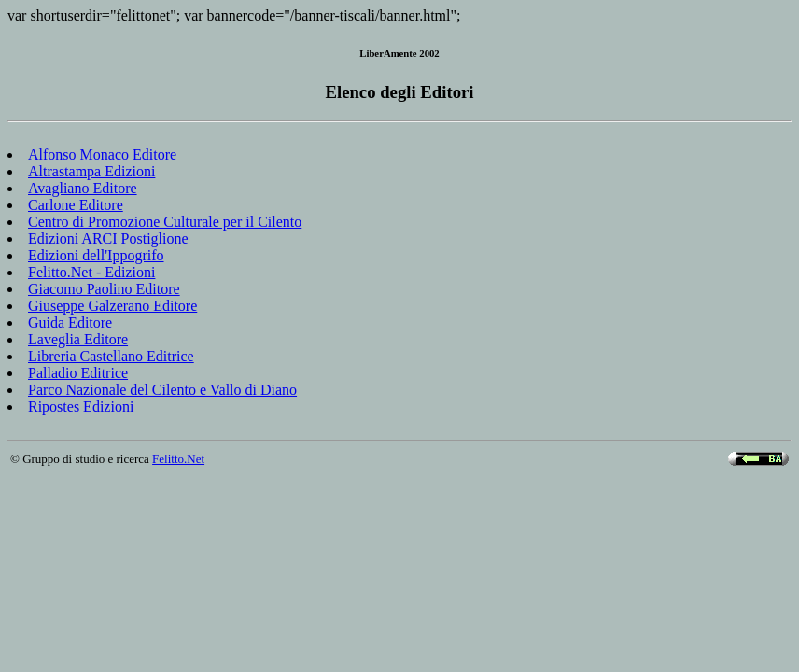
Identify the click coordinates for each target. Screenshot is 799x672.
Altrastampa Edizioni (91, 171)
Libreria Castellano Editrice (111, 356)
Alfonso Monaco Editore (102, 154)
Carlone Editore (76, 205)
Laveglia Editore (78, 339)
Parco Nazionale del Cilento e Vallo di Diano (162, 390)
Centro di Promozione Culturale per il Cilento (165, 222)
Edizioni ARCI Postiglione (108, 238)
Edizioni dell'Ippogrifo (96, 255)
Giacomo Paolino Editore (104, 289)
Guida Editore (70, 322)
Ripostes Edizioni (81, 406)
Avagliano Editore (83, 188)
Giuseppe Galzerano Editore (112, 306)
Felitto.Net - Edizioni (91, 272)
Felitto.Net (178, 459)
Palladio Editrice (78, 373)
